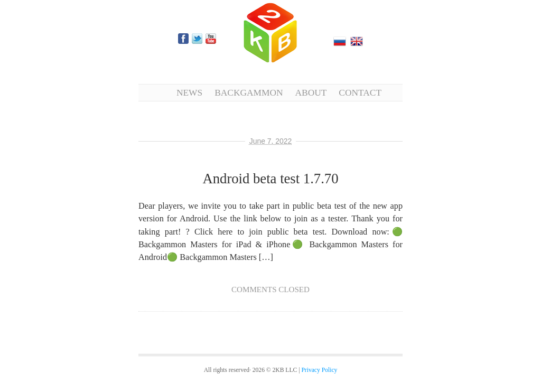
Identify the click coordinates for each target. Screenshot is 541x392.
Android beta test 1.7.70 (270, 179)
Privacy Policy (319, 370)
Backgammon (249, 92)
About (311, 92)
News (189, 92)
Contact (360, 92)
